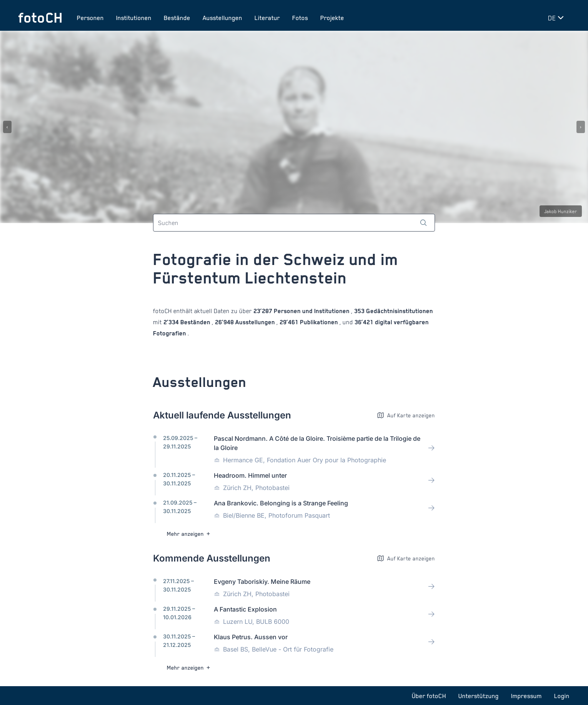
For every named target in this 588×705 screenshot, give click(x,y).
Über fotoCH (429, 696)
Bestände (177, 18)
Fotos (300, 18)
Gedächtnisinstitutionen (399, 311)
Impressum (526, 696)
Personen (90, 18)
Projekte (332, 18)
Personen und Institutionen (312, 311)
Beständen (195, 322)
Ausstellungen (222, 18)
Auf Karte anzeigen (406, 415)
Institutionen (134, 18)
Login (562, 696)
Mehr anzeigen (189, 534)
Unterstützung (479, 696)
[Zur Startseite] (40, 18)
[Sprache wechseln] (557, 18)
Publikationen (319, 322)
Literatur (267, 18)
